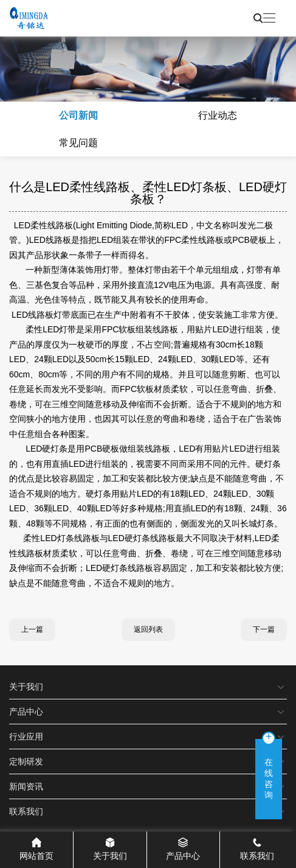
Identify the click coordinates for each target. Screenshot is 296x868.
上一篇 (32, 629)
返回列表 (148, 629)
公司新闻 (78, 115)
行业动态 (218, 115)
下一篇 (264, 629)
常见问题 (78, 143)
